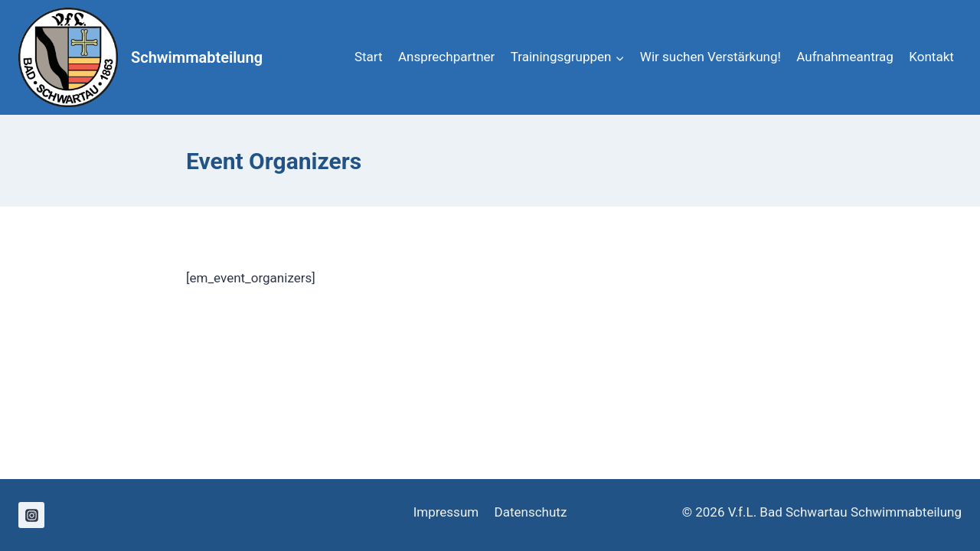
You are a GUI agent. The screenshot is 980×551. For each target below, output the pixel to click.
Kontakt (931, 57)
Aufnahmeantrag (845, 57)
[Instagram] (31, 515)
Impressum (446, 512)
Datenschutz (531, 512)
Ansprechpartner (446, 57)
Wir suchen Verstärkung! (710, 57)
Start (369, 57)
